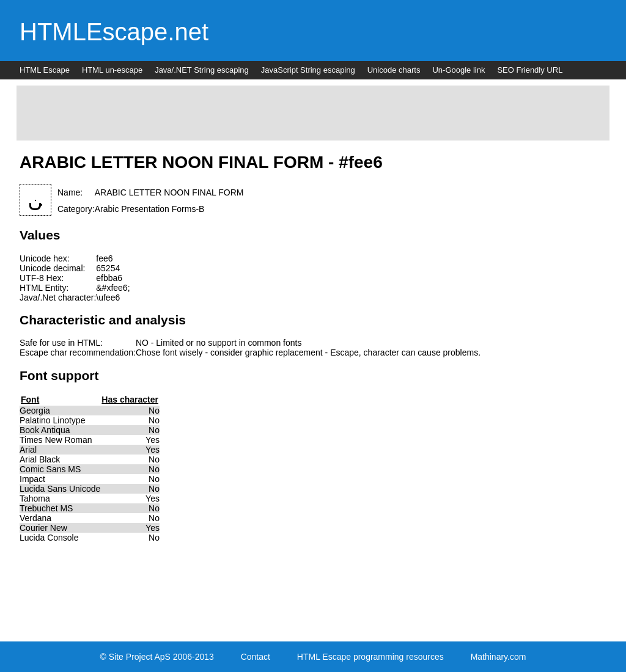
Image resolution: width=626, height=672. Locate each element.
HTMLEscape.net (114, 32)
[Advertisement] (313, 113)
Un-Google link (458, 70)
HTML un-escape (112, 70)
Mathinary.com (499, 657)
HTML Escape (45, 70)
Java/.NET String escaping (202, 70)
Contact (256, 657)
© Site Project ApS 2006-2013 (157, 657)
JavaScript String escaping (308, 70)
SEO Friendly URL (530, 70)
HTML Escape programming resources (370, 657)
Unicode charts (394, 70)
